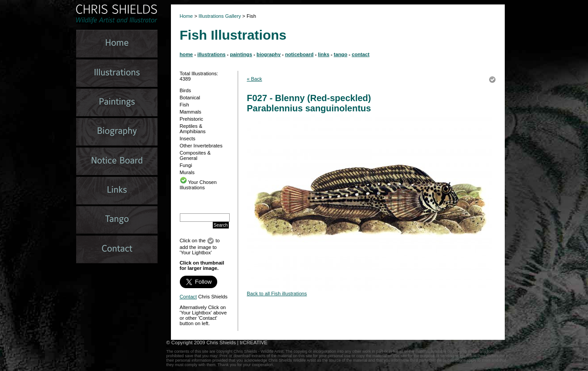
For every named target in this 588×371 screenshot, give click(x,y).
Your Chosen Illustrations (198, 185)
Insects (188, 139)
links (324, 54)
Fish (185, 105)
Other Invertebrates (201, 146)
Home (187, 16)
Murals (187, 172)
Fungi (186, 165)
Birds (186, 90)
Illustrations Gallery (219, 16)
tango (341, 54)
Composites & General (195, 155)
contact (361, 54)
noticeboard (299, 54)
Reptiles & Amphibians (193, 129)
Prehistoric (192, 119)
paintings (241, 54)
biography (268, 54)
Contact (189, 297)
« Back (255, 79)
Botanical (190, 98)
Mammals (191, 112)
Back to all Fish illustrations (277, 294)
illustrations (211, 54)
